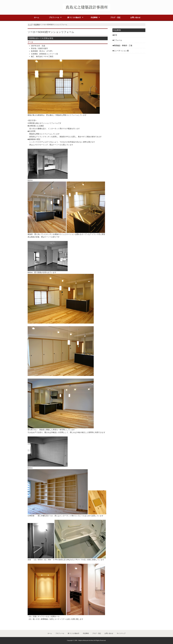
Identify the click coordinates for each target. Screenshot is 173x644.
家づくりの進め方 (74, 17)
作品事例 (94, 17)
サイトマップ (121, 633)
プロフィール (54, 17)
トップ (30, 25)
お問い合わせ (135, 17)
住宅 (115, 35)
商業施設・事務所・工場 (123, 46)
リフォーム (118, 40)
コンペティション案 (121, 51)
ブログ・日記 (115, 17)
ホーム (37, 17)
